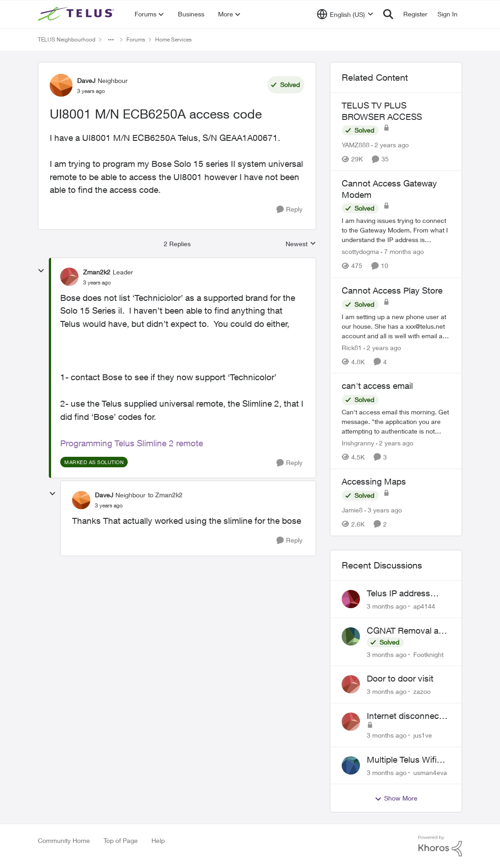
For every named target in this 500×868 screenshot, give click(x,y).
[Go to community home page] (77, 14)
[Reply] (289, 209)
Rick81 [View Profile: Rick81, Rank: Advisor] (352, 347)
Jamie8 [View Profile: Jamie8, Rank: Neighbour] (352, 510)
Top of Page (121, 840)
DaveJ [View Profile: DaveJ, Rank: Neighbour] (86, 80)
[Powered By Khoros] (440, 846)
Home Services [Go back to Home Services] (173, 39)
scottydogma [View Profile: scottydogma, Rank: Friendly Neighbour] (360, 252)
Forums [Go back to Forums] (136, 39)
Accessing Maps (374, 481)
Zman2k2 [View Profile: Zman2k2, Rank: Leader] (97, 272)
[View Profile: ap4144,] (351, 599)
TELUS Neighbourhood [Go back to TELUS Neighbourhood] (67, 39)
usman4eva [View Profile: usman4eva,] (430, 772)
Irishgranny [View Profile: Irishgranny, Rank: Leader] (358, 443)
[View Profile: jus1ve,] (351, 722)
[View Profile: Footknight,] (351, 636)
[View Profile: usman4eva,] (351, 765)
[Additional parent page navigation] (111, 40)
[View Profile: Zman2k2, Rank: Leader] (69, 277)
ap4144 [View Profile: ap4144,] (424, 606)
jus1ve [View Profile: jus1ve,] (423, 735)
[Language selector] (345, 14)
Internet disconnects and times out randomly (406, 716)
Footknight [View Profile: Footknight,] (428, 654)
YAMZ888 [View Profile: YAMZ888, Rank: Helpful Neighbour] (356, 145)
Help (158, 840)
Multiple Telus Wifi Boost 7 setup (402, 760)
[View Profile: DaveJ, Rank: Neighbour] (61, 85)
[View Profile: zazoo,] (351, 684)
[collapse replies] (41, 271)
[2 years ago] (390, 145)
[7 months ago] (402, 252)
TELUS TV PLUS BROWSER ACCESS (382, 111)
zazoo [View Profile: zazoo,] (422, 691)
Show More (396, 798)
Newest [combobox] (301, 244)
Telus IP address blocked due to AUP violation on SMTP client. (405, 594)
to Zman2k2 (165, 495)
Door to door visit (400, 678)
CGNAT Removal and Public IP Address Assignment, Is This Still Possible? (408, 631)
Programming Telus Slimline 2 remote (133, 443)
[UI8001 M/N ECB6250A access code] (97, 283)
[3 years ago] (383, 510)
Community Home (64, 840)
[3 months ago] (387, 606)
